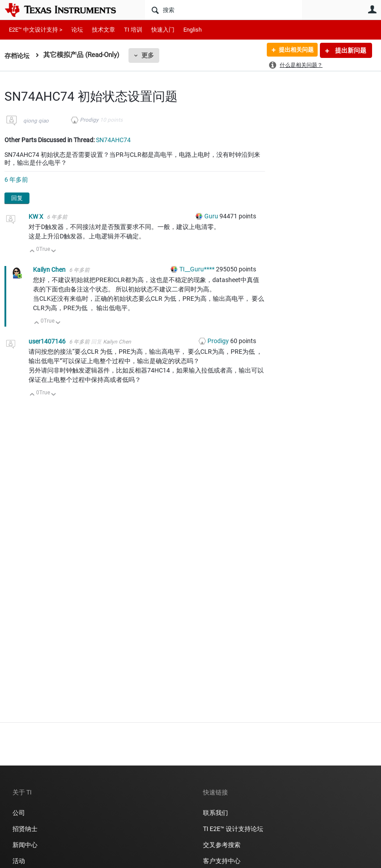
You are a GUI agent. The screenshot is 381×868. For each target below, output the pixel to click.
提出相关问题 (293, 50)
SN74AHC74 (113, 140)
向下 (54, 252)
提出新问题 (350, 50)
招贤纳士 (25, 829)
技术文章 (104, 30)
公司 (19, 813)
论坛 (77, 30)
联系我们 (215, 813)
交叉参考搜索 (222, 845)
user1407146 (48, 341)
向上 (32, 252)
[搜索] (224, 10)
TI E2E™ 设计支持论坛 (233, 829)
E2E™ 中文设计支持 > (36, 30)
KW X (37, 217)
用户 (372, 9)
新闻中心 (25, 845)
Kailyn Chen (50, 270)
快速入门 (163, 30)
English (193, 30)
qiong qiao (36, 121)
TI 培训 (133, 30)
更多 (149, 55)
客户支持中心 (222, 861)
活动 (19, 861)
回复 (17, 198)
